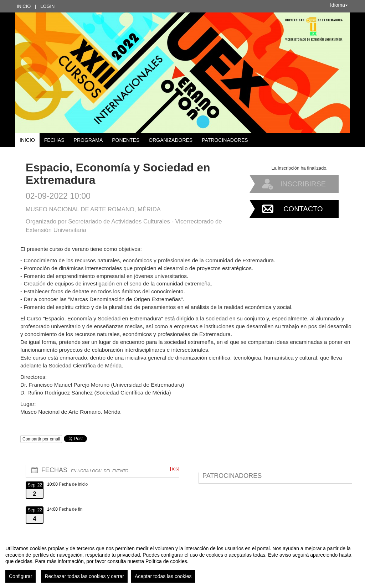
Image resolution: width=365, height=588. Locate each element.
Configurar (20, 576)
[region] (182, 561)
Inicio (24, 6)
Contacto (303, 209)
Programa (88, 140)
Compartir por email (41, 439)
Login (47, 6)
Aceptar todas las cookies (163, 576)
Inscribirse (303, 184)
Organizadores (171, 140)
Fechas (54, 140)
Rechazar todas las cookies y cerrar (84, 576)
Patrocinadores (225, 140)
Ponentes (126, 140)
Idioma (339, 5)
